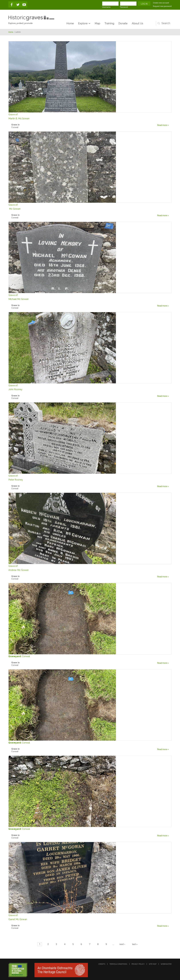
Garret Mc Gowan (90, 917)
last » (135, 944)
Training (109, 23)
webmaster (166, 964)
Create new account (161, 3)
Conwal (26, 656)
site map (153, 964)
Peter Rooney (90, 477)
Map (97, 23)
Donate (123, 23)
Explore (83, 23)
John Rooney (90, 387)
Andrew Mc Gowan (90, 568)
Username (107, 7)
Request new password (162, 6)
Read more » (163, 125)
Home (70, 23)
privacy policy (138, 964)
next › (122, 944)
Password (125, 7)
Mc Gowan (90, 207)
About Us (138, 23)
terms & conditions (118, 964)
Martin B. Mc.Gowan (90, 116)
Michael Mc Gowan (90, 297)
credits (102, 964)
